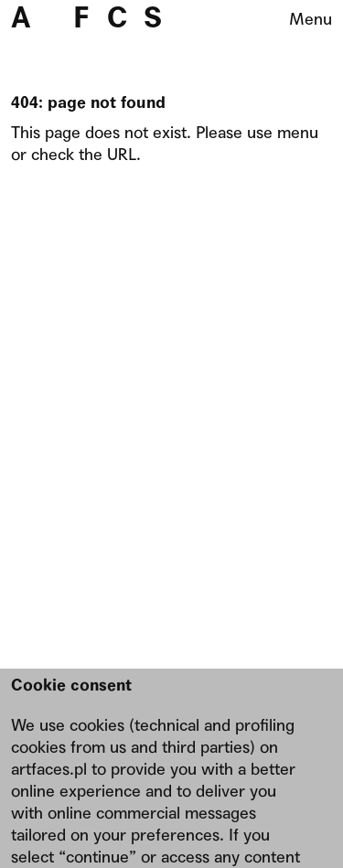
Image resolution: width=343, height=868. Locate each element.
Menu (311, 19)
